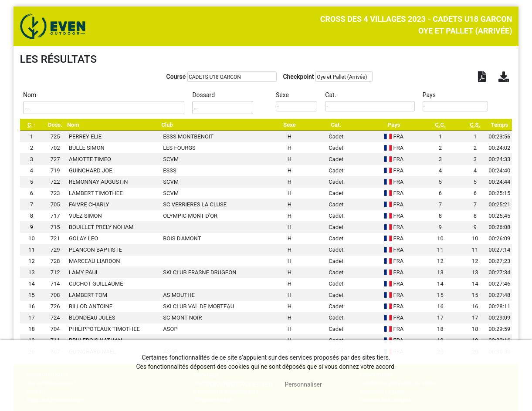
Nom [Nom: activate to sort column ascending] (73, 125)
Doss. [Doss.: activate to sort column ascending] (55, 125)
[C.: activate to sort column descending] (32, 125)
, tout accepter (242, 384)
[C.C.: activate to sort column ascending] (440, 125)
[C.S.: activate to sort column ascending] (475, 125)
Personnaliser (303, 384)
